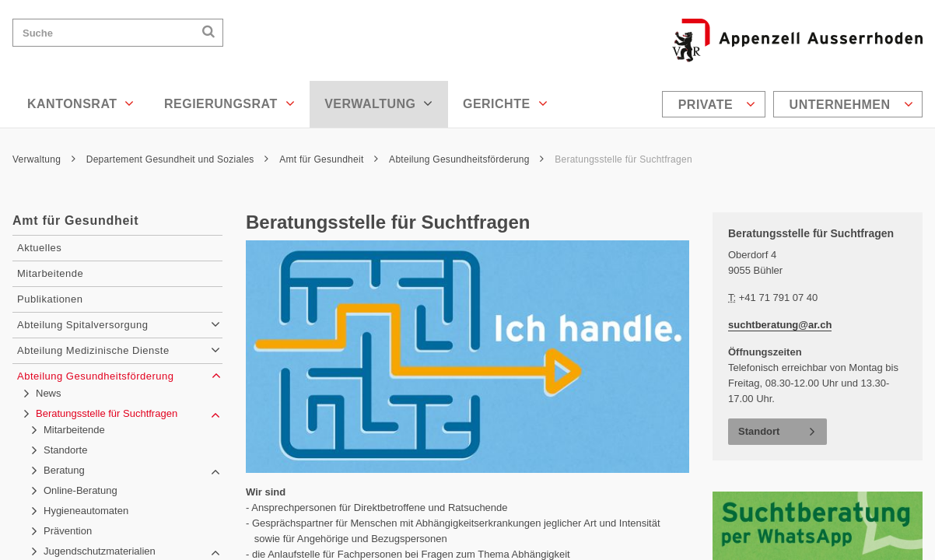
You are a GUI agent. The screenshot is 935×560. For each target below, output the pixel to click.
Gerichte (505, 103)
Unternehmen (851, 104)
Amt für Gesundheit (329, 159)
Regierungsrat (229, 103)
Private (717, 104)
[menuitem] (716, 104)
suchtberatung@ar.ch (780, 325)
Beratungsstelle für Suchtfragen (623, 159)
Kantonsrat (81, 103)
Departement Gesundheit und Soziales (178, 159)
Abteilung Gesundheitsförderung (466, 159)
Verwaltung (379, 103)
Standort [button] (759, 431)
